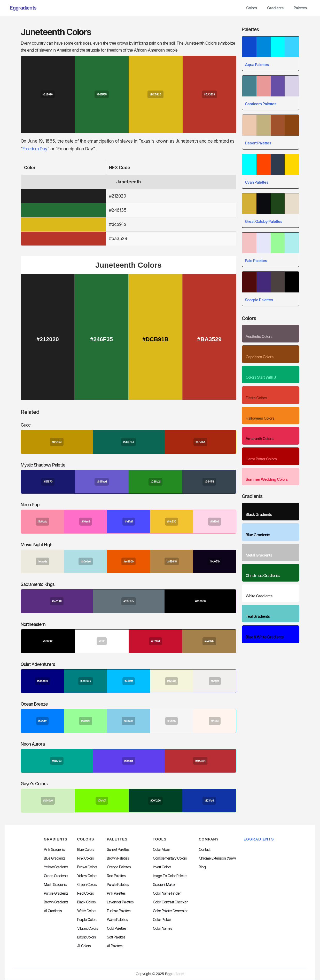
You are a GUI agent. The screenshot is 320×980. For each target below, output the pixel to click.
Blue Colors (86, 850)
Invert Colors (162, 867)
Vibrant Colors (88, 928)
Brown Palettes (118, 858)
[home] (23, 8)
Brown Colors (87, 867)
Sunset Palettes (118, 850)
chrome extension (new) (217, 858)
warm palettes (117, 920)
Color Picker (162, 920)
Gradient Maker (164, 885)
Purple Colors (87, 920)
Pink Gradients (54, 850)
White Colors (87, 911)
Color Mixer (161, 850)
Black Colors (86, 902)
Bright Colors (87, 937)
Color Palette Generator (170, 911)
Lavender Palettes (120, 902)
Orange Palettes (119, 867)
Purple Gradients (56, 893)
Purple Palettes (118, 885)
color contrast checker (170, 902)
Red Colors (85, 893)
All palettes (115, 946)
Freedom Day (35, 149)
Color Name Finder (167, 893)
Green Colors (87, 885)
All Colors (84, 946)
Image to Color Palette (170, 876)
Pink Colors (85, 858)
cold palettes (117, 928)
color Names (162, 928)
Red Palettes (116, 876)
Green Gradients (56, 876)
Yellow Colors (87, 876)
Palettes (300, 8)
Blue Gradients (54, 858)
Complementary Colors (170, 858)
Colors (251, 8)
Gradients (275, 8)
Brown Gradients (56, 902)
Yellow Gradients (56, 867)
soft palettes (116, 937)
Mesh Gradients (55, 885)
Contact (205, 850)
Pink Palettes (116, 893)
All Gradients (53, 911)
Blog (202, 867)
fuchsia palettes (119, 911)
